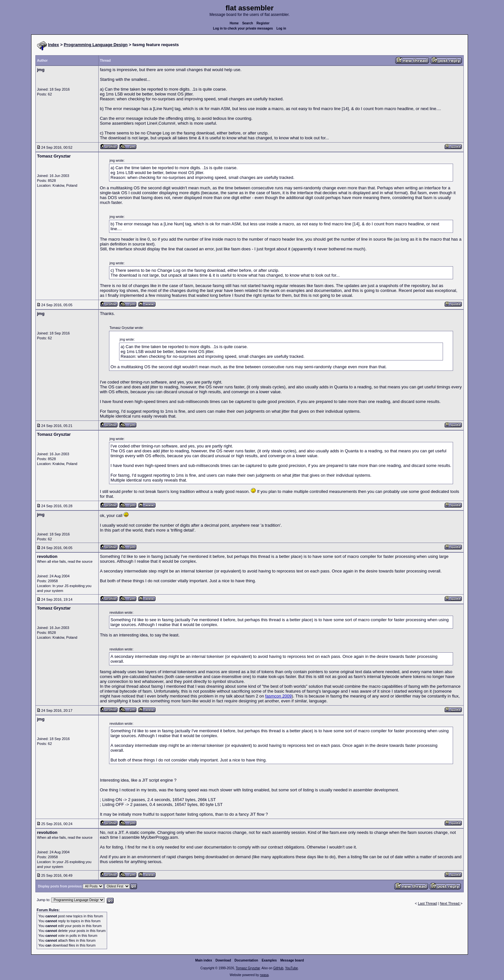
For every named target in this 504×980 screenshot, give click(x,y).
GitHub (278, 968)
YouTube (291, 968)
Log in (281, 28)
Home (234, 23)
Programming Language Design (96, 45)
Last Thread (428, 903)
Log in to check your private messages (243, 28)
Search (247, 23)
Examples (269, 960)
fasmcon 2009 (278, 696)
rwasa (264, 975)
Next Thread (450, 903)
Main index (204, 960)
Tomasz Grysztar (248, 968)
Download (223, 960)
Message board (292, 960)
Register (263, 23)
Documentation (246, 960)
